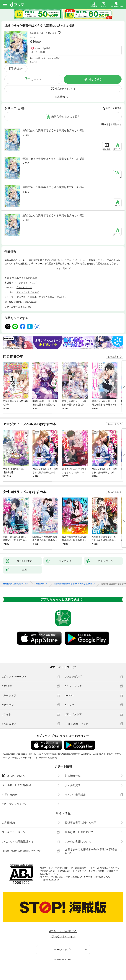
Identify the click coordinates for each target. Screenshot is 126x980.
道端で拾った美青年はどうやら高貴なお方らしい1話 (53, 130)
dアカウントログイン (14, 804)
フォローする (59, 33)
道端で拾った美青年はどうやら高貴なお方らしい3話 (53, 187)
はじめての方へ (13, 776)
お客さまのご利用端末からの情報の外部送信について (91, 851)
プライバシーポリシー (15, 832)
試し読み (18, 69)
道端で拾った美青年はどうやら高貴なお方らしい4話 (53, 215)
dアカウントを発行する (63, 931)
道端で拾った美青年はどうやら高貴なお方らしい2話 (53, 159)
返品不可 (33, 62)
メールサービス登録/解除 (17, 785)
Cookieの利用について (78, 842)
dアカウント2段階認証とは (18, 842)
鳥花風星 (34, 33)
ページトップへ (63, 950)
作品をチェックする (65, 89)
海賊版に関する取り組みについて (21, 851)
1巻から (105, 124)
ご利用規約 (8, 823)
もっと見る (113, 357)
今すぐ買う (95, 79)
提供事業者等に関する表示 (81, 823)
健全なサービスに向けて (79, 832)
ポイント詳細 (38, 52)
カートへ (36, 79)
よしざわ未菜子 (49, 33)
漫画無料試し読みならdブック (16, 584)
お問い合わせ (10, 795)
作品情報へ (61, 97)
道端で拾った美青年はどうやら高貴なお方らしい (41, 297)
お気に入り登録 (114, 108)
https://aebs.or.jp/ (50, 880)
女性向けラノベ (24, 287)
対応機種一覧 (73, 776)
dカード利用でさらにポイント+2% (44, 58)
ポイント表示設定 (75, 795)
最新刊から (116, 124)
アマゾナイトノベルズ (25, 283)
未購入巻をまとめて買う (66, 117)
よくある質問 (73, 785)
